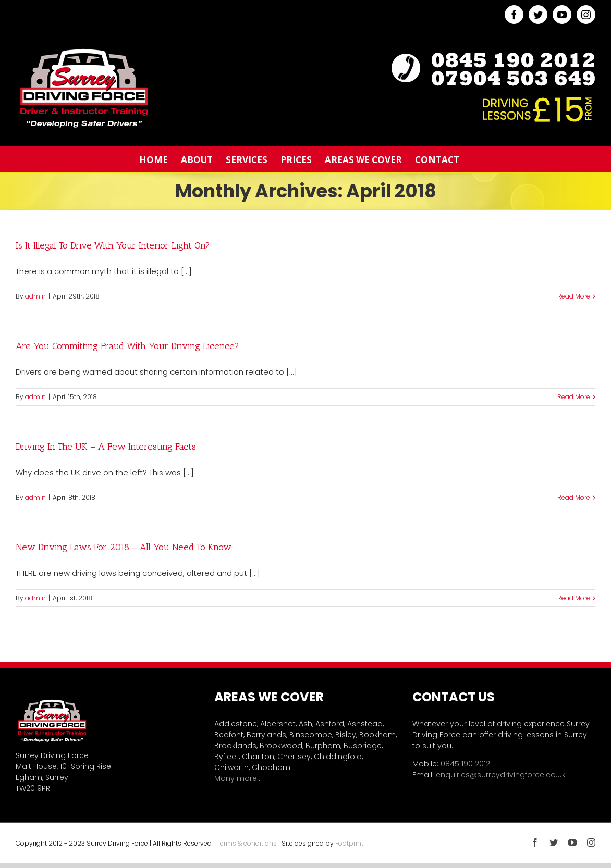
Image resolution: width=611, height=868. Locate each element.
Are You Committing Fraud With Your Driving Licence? (127, 346)
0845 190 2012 (465, 764)
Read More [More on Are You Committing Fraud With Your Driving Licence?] (574, 397)
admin (35, 296)
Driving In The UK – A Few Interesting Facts (106, 447)
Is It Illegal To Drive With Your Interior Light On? (113, 245)
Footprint (349, 843)
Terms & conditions (247, 843)
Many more (236, 778)
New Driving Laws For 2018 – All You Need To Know (124, 547)
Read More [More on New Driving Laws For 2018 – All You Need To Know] (574, 598)
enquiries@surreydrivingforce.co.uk (501, 775)
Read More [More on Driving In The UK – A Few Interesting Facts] (574, 497)
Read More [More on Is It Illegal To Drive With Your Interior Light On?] (574, 296)
